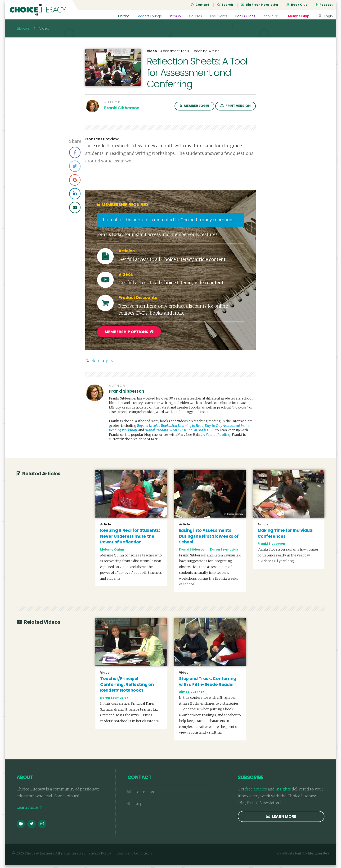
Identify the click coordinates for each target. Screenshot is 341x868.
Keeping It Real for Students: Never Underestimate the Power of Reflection (130, 539)
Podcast (324, 5)
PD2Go (175, 16)
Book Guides (245, 16)
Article (106, 528)
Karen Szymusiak (224, 553)
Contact (200, 5)
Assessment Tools (175, 55)
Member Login (194, 110)
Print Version (236, 110)
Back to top (99, 364)
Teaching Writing (206, 55)
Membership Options (129, 336)
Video (152, 55)
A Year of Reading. (217, 438)
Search (225, 5)
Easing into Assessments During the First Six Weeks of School (209, 539)
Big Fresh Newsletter (260, 5)
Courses (195, 16)
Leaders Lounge (148, 16)
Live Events (218, 16)
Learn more (29, 811)
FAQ (134, 807)
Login (325, 16)
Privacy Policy (100, 857)
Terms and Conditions (134, 857)
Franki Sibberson (122, 112)
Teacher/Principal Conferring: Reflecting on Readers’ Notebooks (127, 688)
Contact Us (141, 795)
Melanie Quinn (112, 553)
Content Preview (102, 143)
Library (122, 16)
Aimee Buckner (192, 695)
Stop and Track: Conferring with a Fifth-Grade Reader (208, 685)
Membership (299, 16)
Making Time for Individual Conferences (286, 536)
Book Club (297, 5)
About (271, 16)
